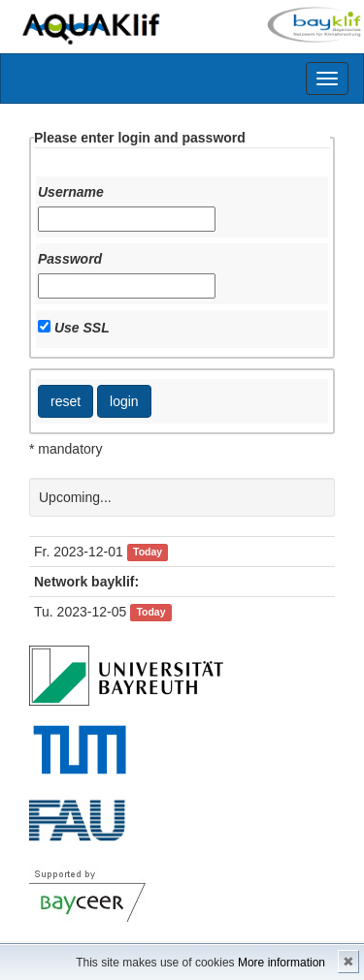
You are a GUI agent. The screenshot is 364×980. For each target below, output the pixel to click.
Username (71, 192)
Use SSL (82, 328)
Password (70, 259)
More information (281, 963)
